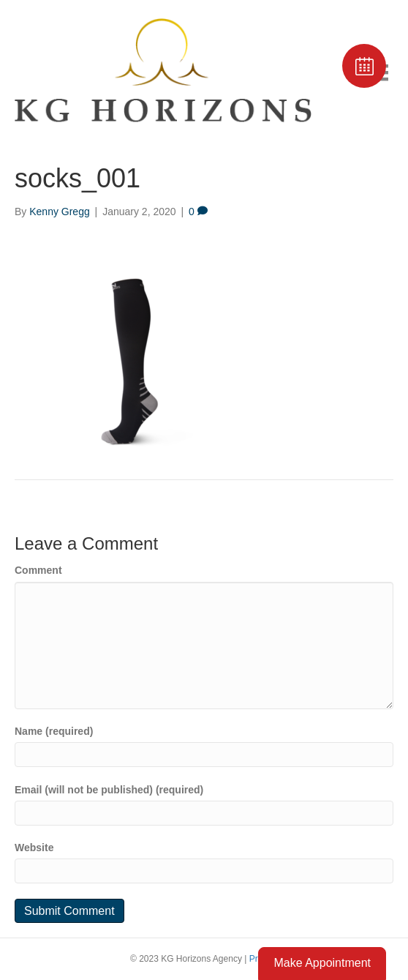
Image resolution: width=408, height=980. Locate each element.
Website (34, 848)
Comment (38, 570)
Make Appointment (322, 963)
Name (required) (54, 731)
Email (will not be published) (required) (109, 790)
